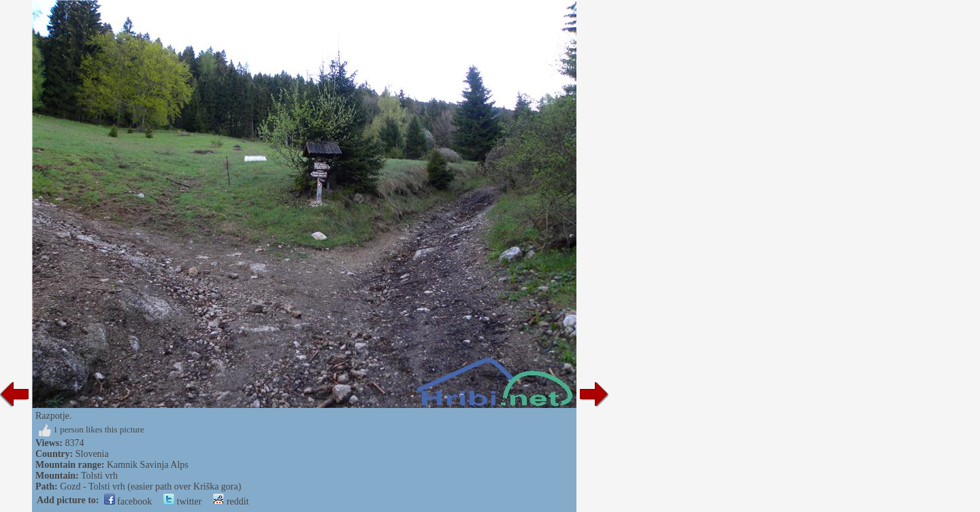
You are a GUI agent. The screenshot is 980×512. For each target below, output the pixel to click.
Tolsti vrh (99, 476)
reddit (231, 501)
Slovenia (92, 454)
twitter (182, 501)
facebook (128, 501)
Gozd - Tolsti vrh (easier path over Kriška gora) (150, 487)
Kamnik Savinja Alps (148, 465)
